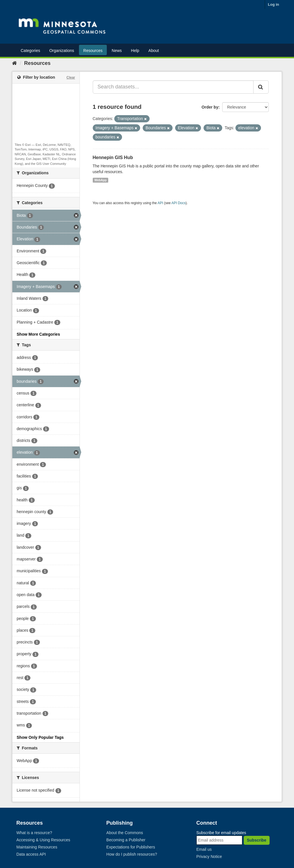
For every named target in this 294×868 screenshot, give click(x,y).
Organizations (62, 51)
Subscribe (257, 840)
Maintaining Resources (37, 847)
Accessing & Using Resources (43, 840)
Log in (273, 4)
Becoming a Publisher (126, 840)
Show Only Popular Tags (40, 737)
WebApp (100, 180)
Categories (30, 51)
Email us (204, 849)
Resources (93, 51)
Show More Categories (38, 334)
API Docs (179, 203)
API (160, 203)
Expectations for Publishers (131, 847)
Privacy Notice (209, 857)
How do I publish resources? (132, 854)
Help (135, 51)
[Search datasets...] (173, 87)
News (117, 51)
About (154, 51)
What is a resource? (34, 833)
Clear (71, 78)
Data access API (31, 854)
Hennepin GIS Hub (113, 157)
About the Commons (125, 833)
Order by (210, 107)
